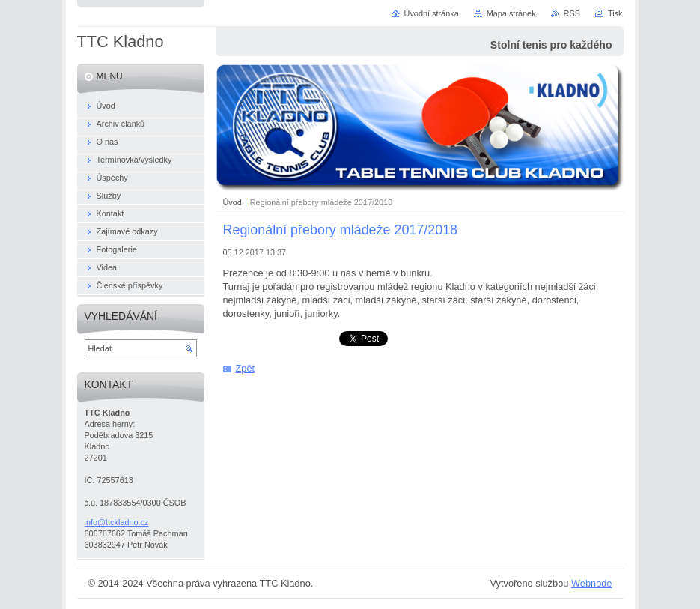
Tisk (615, 13)
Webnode (592, 583)
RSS (572, 13)
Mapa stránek (511, 13)
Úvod (232, 202)
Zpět (246, 368)
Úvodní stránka (432, 13)
